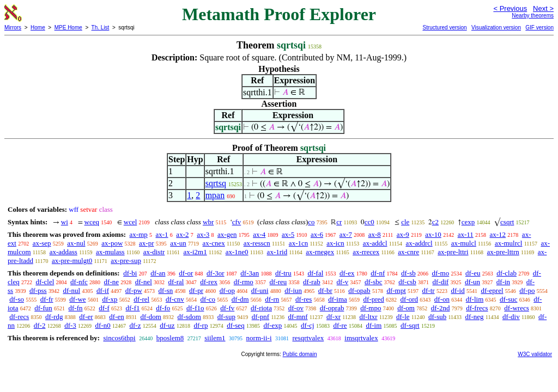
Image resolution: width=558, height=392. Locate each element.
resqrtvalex (308, 338)
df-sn (166, 290)
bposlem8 (170, 338)
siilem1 (215, 338)
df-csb (407, 282)
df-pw (134, 290)
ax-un (178, 243)
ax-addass (63, 252)
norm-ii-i (259, 338)
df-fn (76, 308)
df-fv (227, 308)
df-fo (163, 308)
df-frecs (477, 308)
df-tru (283, 273)
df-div (511, 317)
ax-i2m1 (195, 252)
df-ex (347, 273)
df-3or (216, 273)
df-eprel (492, 290)
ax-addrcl (419, 243)
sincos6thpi (119, 338)
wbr (208, 222)
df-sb (408, 273)
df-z (135, 325)
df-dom (151, 317)
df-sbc (374, 282)
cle (405, 222)
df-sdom (189, 317)
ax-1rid (277, 252)
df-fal (315, 273)
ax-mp (139, 234)
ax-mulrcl (509, 243)
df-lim (475, 299)
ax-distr (154, 252)
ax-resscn (257, 243)
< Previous (510, 8)
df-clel (45, 282)
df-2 (40, 325)
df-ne (111, 282)
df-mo (440, 273)
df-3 (70, 325)
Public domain (300, 354)
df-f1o (195, 308)
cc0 (369, 222)
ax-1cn (298, 243)
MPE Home (68, 27)
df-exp (272, 325)
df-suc (509, 299)
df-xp (110, 299)
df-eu (473, 273)
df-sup (226, 317)
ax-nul (76, 243)
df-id (457, 290)
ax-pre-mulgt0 (72, 261)
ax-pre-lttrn (503, 252)
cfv (237, 222)
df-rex (209, 282)
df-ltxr (368, 317)
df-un (472, 282)
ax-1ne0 (237, 252)
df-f (104, 308)
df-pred (374, 299)
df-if (103, 290)
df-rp (201, 325)
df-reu (278, 282)
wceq (92, 222)
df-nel (144, 282)
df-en (116, 317)
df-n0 (103, 325)
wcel (131, 222)
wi (65, 222)
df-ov (296, 308)
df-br (325, 290)
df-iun (293, 290)
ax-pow (112, 243)
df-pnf (261, 317)
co (311, 222)
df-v (343, 282)
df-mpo (371, 308)
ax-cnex (214, 243)
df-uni (260, 290)
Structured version (444, 27)
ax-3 (203, 234)
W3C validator (535, 354)
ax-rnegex (320, 252)
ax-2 (182, 234)
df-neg (475, 317)
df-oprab (332, 308)
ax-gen (227, 234)
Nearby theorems (533, 16)
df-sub (437, 317)
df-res (304, 299)
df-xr (333, 317)
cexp (468, 222)
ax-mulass (110, 252)
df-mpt (396, 290)
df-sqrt (410, 325)
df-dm (240, 299)
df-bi (130, 273)
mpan (215, 195)
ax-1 (162, 234)
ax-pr (146, 243)
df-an (158, 273)
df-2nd (441, 308)
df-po (527, 290)
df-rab (312, 282)
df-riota (261, 308)
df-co (208, 299)
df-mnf (298, 317)
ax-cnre (408, 252)
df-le (403, 317)
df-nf (378, 273)
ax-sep (42, 243)
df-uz (167, 325)
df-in (503, 282)
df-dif (441, 282)
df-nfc (79, 282)
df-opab (359, 290)
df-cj (308, 325)
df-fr (47, 299)
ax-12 (498, 234)
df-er (86, 317)
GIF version (539, 27)
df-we (77, 299)
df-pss (38, 290)
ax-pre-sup (126, 261)
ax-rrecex (366, 252)
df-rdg (54, 317)
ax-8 (375, 234)
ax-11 (466, 234)
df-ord (410, 299)
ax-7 (346, 234)
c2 (435, 222)
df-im (374, 325)
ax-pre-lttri (453, 252)
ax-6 (317, 234)
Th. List (101, 27)
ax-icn (335, 243)
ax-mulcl (464, 243)
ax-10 (433, 234)
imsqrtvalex (361, 338)
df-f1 (133, 308)
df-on (442, 299)
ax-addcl (375, 243)
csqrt (507, 222)
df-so (17, 299)
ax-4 (259, 234)
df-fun (43, 308)
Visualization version (496, 27)
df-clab (507, 273)
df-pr (196, 290)
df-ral (176, 282)
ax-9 (403, 234)
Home (38, 27)
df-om (406, 308)
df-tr (429, 290)
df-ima (338, 299)
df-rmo (244, 282)
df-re (340, 325)
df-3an (250, 273)
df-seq (236, 325)
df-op (227, 290)
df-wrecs (516, 308)
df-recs (19, 317)
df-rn (272, 299)
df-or (186, 273)
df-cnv (175, 299)
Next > (543, 8)
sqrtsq (216, 183)
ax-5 (288, 234)
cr (339, 222)
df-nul (71, 290)
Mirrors (13, 27)
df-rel (141, 299)
